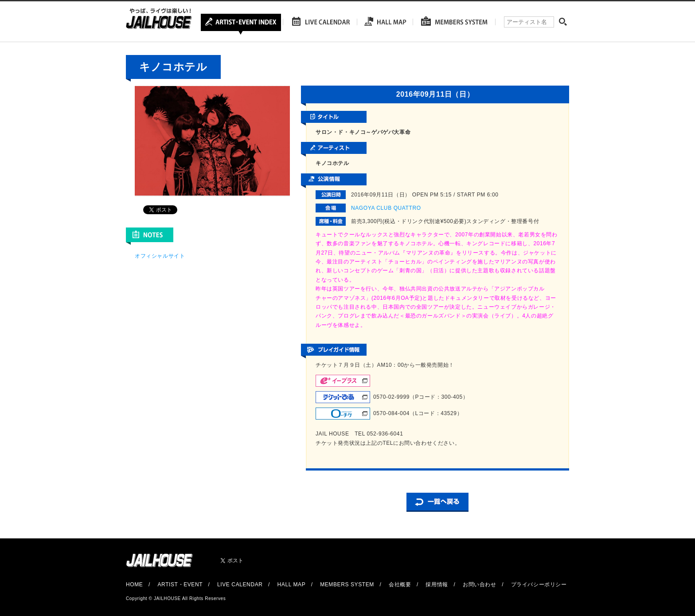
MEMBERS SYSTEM (347, 585)
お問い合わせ (480, 585)
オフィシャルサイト (160, 256)
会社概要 (400, 585)
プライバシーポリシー (539, 585)
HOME (134, 585)
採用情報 (437, 585)
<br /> (161, 328)
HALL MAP (292, 585)
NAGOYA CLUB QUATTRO (386, 208)
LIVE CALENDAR (240, 585)
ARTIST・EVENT (180, 585)
